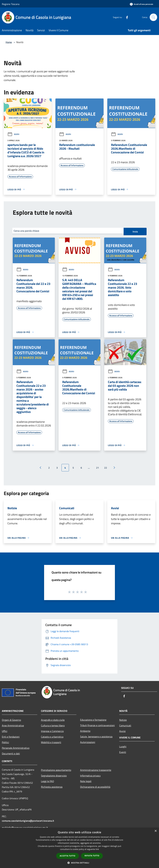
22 (106, 468)
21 (98, 468)
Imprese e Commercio (52, 731)
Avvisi (13, 134)
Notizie (123, 720)
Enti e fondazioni (11, 737)
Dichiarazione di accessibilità (95, 787)
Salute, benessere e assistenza (96, 737)
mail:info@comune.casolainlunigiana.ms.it (25, 828)
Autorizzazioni (88, 742)
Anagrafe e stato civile (53, 720)
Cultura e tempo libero (53, 725)
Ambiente (85, 731)
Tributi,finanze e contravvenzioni (97, 725)
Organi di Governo (11, 720)
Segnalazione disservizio (54, 776)
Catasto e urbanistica (52, 737)
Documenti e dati (11, 753)
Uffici (5, 731)
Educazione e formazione (93, 720)
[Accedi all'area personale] (141, 4)
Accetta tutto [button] (68, 856)
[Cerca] (153, 17)
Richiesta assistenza (52, 787)
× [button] (156, 831)
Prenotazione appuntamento (56, 770)
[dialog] (79, 848)
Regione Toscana (11, 4)
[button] (79, 863)
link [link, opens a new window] (97, 849)
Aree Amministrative (13, 725)
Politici (5, 742)
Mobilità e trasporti (51, 742)
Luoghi (123, 746)
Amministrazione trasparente (96, 770)
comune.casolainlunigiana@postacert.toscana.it (28, 821)
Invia (135, 232)
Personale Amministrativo (16, 748)
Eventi (123, 752)
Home (9, 42)
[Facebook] (126, 17)
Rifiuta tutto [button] (92, 856)
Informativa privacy (90, 776)
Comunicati (125, 725)
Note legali (86, 781)
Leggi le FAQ (48, 781)
